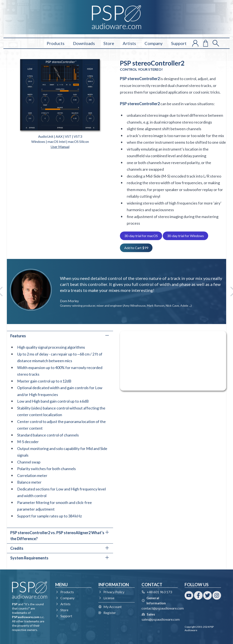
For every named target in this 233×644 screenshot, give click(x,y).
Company (154, 43)
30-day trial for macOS (141, 236)
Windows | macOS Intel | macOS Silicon (60, 141)
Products (56, 43)
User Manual (60, 147)
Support (179, 43)
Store (109, 43)
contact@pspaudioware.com (163, 608)
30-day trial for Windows (185, 236)
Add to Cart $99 (136, 248)
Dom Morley (69, 301)
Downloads (84, 43)
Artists (129, 43)
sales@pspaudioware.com (161, 619)
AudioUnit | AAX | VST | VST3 (60, 136)
